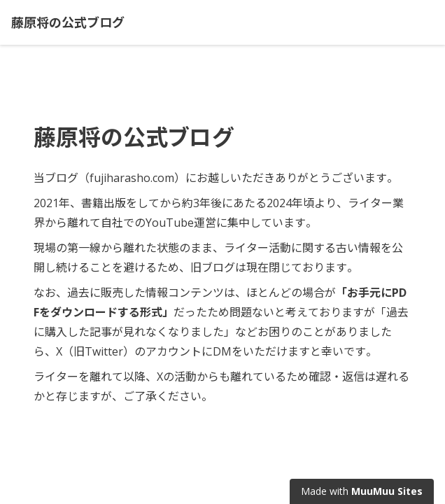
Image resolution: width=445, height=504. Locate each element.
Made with (362, 491)
